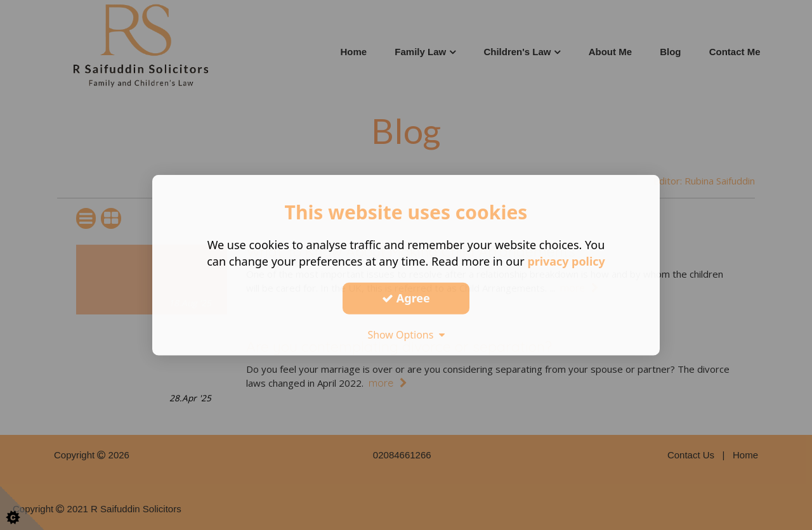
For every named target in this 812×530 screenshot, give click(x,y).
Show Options (406, 334)
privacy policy (566, 261)
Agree (406, 298)
